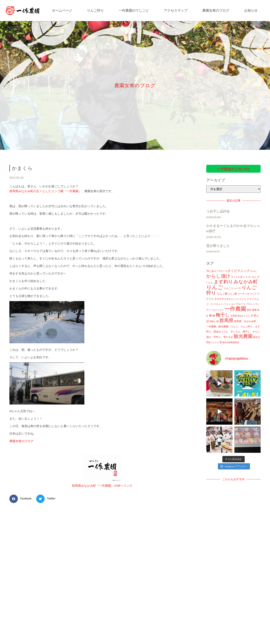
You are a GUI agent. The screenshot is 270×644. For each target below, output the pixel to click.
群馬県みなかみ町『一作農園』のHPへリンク (102, 486)
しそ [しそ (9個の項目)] (245, 277)
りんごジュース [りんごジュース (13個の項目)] (232, 288)
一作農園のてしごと (134, 10)
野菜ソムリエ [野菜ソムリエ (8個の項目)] (212, 342)
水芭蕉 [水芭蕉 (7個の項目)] (234, 316)
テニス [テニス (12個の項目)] (243, 299)
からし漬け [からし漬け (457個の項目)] (218, 276)
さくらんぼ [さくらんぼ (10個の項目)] (237, 277)
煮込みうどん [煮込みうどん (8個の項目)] (244, 316)
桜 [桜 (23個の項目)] (210, 316)
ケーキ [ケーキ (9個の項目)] (241, 294)
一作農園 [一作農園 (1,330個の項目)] (235, 309)
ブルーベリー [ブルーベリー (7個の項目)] (218, 310)
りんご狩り (95, 10)
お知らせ (251, 10)
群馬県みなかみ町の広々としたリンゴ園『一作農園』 (45, 191)
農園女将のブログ (216, 10)
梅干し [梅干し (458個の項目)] (223, 315)
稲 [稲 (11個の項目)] (217, 321)
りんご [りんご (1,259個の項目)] (215, 287)
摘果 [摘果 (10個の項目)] (254, 310)
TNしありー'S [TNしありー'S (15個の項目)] (213, 271)
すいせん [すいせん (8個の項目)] (252, 277)
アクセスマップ (176, 10)
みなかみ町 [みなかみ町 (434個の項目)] (246, 282)
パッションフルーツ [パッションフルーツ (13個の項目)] (234, 304)
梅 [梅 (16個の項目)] (214, 316)
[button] (22, 499)
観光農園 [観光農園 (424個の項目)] (243, 336)
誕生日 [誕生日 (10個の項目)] (256, 337)
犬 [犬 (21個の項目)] (252, 316)
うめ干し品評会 (218, 211)
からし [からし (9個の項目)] (254, 271)
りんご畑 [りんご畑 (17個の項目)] (222, 294)
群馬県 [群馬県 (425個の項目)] (226, 321)
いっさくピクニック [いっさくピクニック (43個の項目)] (236, 271)
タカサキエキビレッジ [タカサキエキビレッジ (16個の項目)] (226, 299)
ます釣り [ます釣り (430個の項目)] (223, 282)
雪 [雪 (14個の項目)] (221, 342)
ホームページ (62, 10)
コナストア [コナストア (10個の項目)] (251, 294)
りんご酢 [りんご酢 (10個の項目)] (232, 294)
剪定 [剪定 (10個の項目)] (249, 310)
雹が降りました (218, 246)
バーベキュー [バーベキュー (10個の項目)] (216, 304)
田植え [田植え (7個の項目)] (213, 321)
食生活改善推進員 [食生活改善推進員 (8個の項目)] (231, 342)
